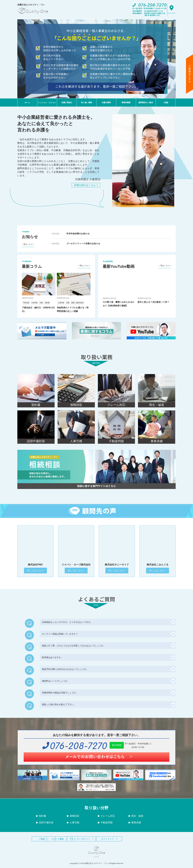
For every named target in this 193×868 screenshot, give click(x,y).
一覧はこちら (28, 244)
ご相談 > (47, 841)
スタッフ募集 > (80, 841)
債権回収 (73, 818)
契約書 (41, 818)
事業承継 (135, 825)
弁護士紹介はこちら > (86, 185)
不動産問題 (105, 825)
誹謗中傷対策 (45, 825)
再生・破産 (136, 818)
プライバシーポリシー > (113, 841)
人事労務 (73, 825)
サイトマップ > (146, 841)
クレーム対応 (106, 818)
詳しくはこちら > (35, 573)
